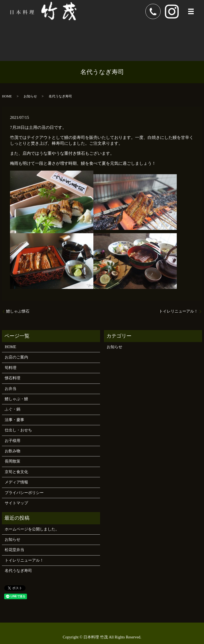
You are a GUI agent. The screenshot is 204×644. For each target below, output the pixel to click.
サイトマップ (16, 503)
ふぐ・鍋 (13, 409)
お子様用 (13, 441)
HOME (7, 96)
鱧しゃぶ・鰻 (16, 399)
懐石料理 (13, 378)
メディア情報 (16, 482)
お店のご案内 (16, 357)
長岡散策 (13, 461)
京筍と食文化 (16, 472)
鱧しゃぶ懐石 (18, 311)
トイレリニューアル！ (178, 311)
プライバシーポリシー (24, 493)
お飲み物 (13, 451)
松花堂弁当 (14, 550)
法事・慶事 (14, 420)
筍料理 (11, 368)
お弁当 (11, 389)
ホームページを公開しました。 (32, 529)
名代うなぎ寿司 (18, 571)
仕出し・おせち (18, 430)
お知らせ (30, 96)
